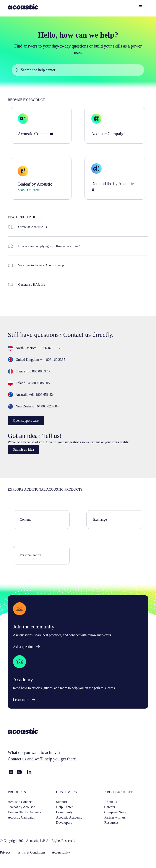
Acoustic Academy (69, 817)
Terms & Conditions (31, 852)
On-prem (33, 190)
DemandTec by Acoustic (25, 812)
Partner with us (115, 817)
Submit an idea (23, 449)
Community (64, 812)
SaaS (22, 190)
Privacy (5, 852)
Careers (110, 807)
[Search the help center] (78, 70)
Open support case (26, 420)
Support (62, 802)
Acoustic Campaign (22, 817)
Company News (115, 812)
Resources (111, 823)
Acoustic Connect (20, 802)
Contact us (17, 759)
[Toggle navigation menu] (141, 6)
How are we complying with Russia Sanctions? (49, 246)
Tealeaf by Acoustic (22, 807)
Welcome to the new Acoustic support (43, 265)
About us (110, 802)
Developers (64, 823)
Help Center (65, 807)
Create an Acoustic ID (33, 227)
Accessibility (61, 852)
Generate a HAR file (32, 285)
